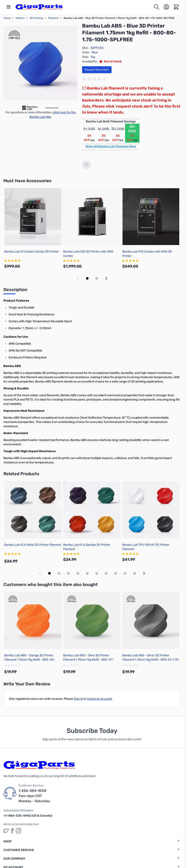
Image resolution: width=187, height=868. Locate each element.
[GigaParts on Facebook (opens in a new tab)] (12, 831)
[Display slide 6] (97, 573)
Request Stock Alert (97, 70)
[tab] (15, 291)
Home (7, 18)
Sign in (78, 699)
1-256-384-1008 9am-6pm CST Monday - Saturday (34, 796)
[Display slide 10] (135, 573)
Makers (20, 18)
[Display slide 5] (87, 573)
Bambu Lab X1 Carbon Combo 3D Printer (32, 252)
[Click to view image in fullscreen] (41, 63)
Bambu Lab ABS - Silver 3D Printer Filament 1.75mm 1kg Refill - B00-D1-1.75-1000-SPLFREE (151, 660)
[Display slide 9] (125, 573)
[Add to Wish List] (86, 165)
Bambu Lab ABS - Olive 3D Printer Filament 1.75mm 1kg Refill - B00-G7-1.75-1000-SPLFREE (89, 660)
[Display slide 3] (68, 573)
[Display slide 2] (97, 278)
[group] (95, 79)
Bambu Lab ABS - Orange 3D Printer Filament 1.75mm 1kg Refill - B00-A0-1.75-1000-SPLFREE (30, 660)
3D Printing (36, 18)
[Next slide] (106, 278)
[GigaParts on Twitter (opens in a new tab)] (6, 831)
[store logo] (39, 7)
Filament (53, 18)
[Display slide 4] (78, 573)
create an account (99, 699)
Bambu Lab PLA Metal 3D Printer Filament (33, 545)
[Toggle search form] (156, 7)
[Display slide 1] (87, 278)
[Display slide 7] (106, 573)
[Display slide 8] (116, 573)
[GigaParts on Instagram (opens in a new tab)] (18, 831)
